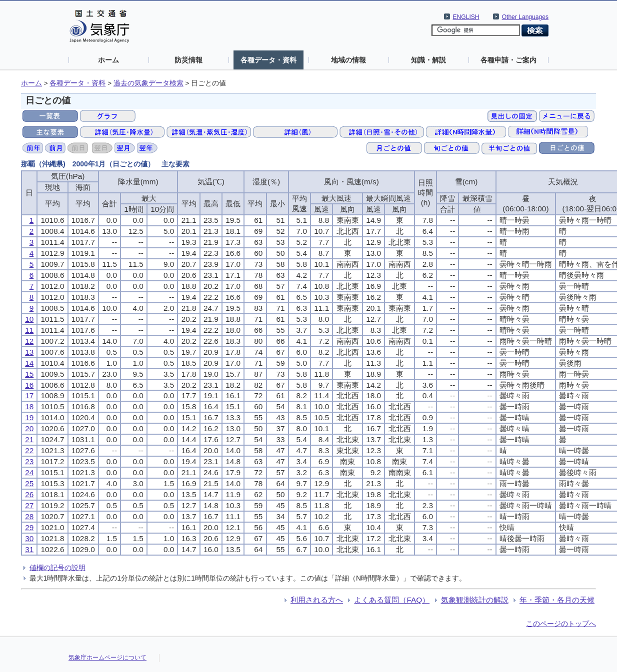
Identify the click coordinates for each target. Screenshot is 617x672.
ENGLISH (466, 17)
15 (29, 374)
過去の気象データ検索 (148, 83)
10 (29, 319)
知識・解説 (428, 60)
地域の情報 (348, 60)
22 (29, 450)
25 (29, 483)
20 (29, 428)
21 (29, 439)
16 (29, 385)
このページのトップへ (561, 624)
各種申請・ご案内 (508, 60)
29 (29, 527)
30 (29, 538)
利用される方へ (317, 600)
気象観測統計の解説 (475, 600)
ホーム (108, 60)
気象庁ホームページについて (107, 658)
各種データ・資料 (268, 60)
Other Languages (525, 17)
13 (29, 352)
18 (29, 406)
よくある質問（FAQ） (392, 600)
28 (29, 516)
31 (29, 549)
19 (29, 417)
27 (29, 505)
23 (29, 461)
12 (29, 341)
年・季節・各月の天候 (557, 600)
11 (29, 330)
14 (29, 363)
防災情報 (188, 60)
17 (29, 395)
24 (29, 472)
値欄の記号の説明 (57, 568)
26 (29, 494)
